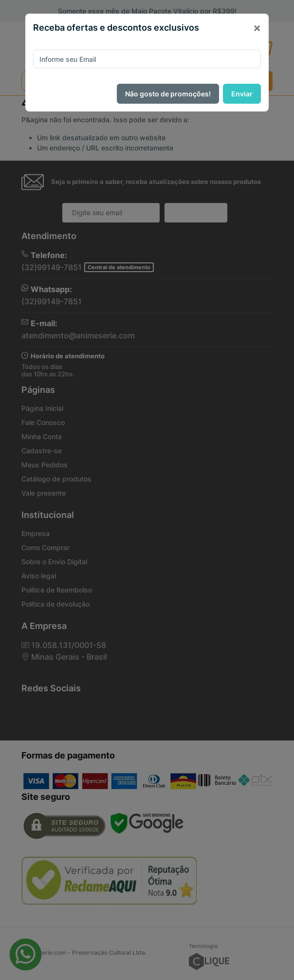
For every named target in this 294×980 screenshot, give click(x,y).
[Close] (257, 28)
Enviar (242, 94)
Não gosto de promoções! (168, 94)
